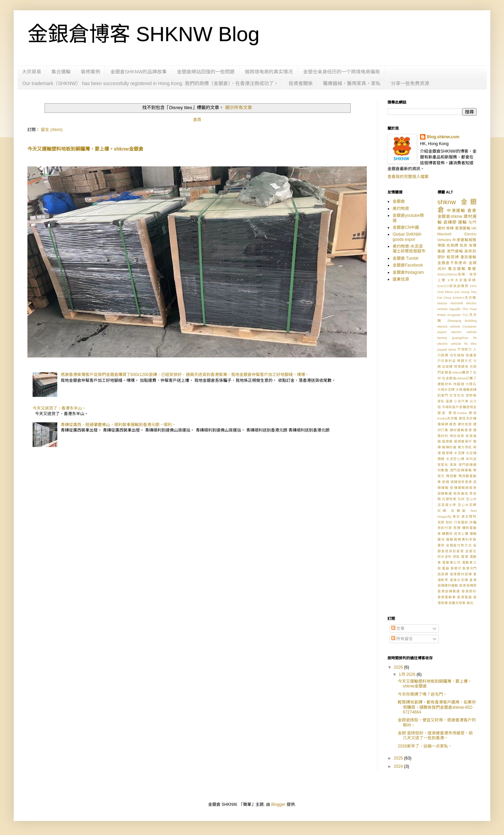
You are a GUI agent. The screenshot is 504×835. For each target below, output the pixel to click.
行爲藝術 (461, 522)
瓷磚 (446, 482)
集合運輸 (61, 72)
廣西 (453, 424)
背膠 (441, 522)
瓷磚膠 (450, 222)
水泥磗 (459, 453)
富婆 (449, 401)
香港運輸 (463, 228)
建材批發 (465, 424)
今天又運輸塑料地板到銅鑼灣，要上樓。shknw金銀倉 (85, 149)
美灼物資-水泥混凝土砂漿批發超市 (409, 249)
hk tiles (470, 344)
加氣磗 (447, 367)
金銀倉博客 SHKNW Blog (143, 34)
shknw (447, 202)
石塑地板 (449, 499)
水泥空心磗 (455, 459)
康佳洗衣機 (468, 418)
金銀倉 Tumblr (406, 258)
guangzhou (460, 338)
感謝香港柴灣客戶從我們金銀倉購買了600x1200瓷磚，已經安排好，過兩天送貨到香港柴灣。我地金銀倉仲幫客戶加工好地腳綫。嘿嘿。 (185, 375)
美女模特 (469, 516)
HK (474, 228)
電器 (446, 568)
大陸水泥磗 (446, 390)
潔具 (454, 465)
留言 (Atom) (52, 130)
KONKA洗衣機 (465, 298)
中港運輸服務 (464, 240)
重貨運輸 (469, 257)
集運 (472, 269)
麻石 (470, 603)
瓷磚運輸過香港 (463, 488)
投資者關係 (301, 83)
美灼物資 (401, 209)
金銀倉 (399, 201)
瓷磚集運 (445, 493)
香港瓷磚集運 (449, 591)
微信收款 (457, 436)
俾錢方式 (464, 361)
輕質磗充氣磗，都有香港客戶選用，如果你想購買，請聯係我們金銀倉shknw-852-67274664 (437, 707)
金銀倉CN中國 (406, 227)
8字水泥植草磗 (462, 280)
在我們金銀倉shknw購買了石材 (457, 372)
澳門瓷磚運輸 (461, 470)
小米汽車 (461, 401)
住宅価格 (457, 355)
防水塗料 (445, 557)
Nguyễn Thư (459, 309)
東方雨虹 (465, 447)
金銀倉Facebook (408, 265)
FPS (473, 286)
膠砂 (442, 257)
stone (452, 349)
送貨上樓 (461, 534)
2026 (399, 667)
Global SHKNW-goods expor (407, 237)
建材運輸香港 (461, 430)
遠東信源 (401, 279)
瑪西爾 (452, 476)
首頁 (197, 120)
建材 (441, 228)
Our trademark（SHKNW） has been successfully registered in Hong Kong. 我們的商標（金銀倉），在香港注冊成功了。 (150, 83)
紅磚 (443, 511)
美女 (456, 516)
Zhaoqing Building (462, 321)
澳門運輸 (455, 251)
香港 (472, 211)
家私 (441, 401)
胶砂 (449, 522)
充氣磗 (452, 245)
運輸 (463, 222)
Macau (442, 303)
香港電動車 (447, 597)
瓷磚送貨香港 (461, 482)
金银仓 (471, 551)
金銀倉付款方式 (459, 545)
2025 (399, 758)
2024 (399, 766)
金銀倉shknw (450, 216)
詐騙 (473, 522)
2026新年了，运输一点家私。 (425, 746)
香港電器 (464, 597)
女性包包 (457, 395)
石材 (461, 499)
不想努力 (465, 349)
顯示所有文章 (239, 108)
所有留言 (402, 639)
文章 (398, 628)
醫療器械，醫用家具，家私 (352, 83)
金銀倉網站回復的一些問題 (206, 72)
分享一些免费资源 (410, 83)
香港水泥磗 (459, 580)
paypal (442, 349)
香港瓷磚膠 (468, 585)
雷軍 (465, 557)
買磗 (457, 528)
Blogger (278, 804)
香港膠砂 (469, 591)
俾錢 (441, 245)
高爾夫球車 (457, 603)
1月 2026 (408, 674)
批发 (464, 245)
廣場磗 (443, 424)
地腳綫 (459, 384)
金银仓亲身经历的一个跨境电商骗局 (341, 72)
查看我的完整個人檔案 (408, 177)
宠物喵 (471, 395)
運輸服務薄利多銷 (461, 539)
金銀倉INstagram (408, 272)
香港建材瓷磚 (461, 574)
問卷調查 (461, 367)
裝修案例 (91, 72)
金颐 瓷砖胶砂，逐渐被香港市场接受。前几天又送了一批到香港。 (435, 736)
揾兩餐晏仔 (463, 441)
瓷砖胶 (470, 251)
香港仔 (456, 568)
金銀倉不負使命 (452, 263)
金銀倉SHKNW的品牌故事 (139, 72)
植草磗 (447, 453)
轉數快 (447, 534)
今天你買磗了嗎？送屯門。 (422, 694)
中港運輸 (456, 211)
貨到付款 (445, 528)
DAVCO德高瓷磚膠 (453, 286)
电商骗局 (461, 493)
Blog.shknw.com (443, 137)
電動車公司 (452, 562)
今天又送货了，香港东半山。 (59, 408)
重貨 (441, 545)
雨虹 (457, 557)
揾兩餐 (447, 441)
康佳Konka (458, 413)
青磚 (450, 228)
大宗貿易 (32, 72)
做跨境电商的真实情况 (269, 72)
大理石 (471, 384)
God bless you (449, 292)
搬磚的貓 (449, 447)
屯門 (472, 222)
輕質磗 (453, 257)
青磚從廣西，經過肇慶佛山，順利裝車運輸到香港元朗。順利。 (118, 425)
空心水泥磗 (467, 505)
